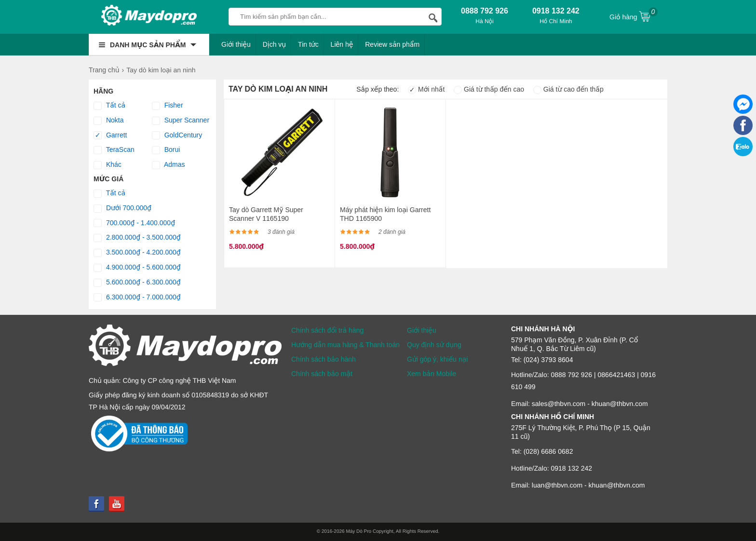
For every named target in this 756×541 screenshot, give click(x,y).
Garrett (110, 135)
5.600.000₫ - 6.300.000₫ (137, 283)
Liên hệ (342, 44)
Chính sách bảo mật (322, 374)
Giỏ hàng (634, 16)
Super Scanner (181, 121)
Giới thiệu (236, 44)
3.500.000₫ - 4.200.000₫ (137, 253)
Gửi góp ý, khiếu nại (437, 359)
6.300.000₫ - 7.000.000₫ (137, 298)
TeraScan (114, 150)
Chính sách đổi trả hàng (327, 330)
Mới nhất (426, 89)
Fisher (168, 106)
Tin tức (308, 44)
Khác (108, 165)
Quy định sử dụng (434, 345)
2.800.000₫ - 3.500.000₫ (137, 238)
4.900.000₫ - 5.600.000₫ (137, 268)
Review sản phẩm (392, 44)
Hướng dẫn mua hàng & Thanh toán (345, 345)
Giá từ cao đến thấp (568, 89)
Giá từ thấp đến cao (489, 89)
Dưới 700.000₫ (122, 208)
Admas (169, 165)
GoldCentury (177, 135)
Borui (166, 150)
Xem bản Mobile (432, 374)
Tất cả (109, 106)
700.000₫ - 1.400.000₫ (134, 223)
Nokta (108, 121)
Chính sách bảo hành (324, 359)
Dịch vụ (275, 44)
